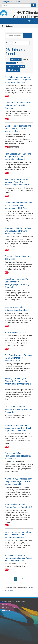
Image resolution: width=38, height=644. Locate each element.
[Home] (2, 26)
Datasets (10, 26)
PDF (7, 96)
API (32, 588)
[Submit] (33, 5)
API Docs (10, 590)
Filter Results (13, 70)
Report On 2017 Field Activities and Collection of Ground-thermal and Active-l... (19, 231)
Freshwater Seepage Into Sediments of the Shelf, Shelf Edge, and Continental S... (18, 428)
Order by (9, 43)
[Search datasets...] (14, 36)
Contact (18, 2)
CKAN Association (8, 607)
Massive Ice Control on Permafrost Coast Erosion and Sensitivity (18, 409)
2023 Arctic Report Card (15, 333)
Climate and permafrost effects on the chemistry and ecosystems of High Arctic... (18, 205)
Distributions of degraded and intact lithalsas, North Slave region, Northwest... (18, 129)
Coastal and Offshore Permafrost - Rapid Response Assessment (18, 456)
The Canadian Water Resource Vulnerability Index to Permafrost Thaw (19, 358)
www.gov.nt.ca (7, 2)
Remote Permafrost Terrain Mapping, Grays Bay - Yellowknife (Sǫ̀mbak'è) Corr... (18, 182)
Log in (29, 21)
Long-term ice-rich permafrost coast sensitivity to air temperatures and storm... (18, 535)
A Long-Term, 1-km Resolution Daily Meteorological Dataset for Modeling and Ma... (18, 481)
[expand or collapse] (35, 21)
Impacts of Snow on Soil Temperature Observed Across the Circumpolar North (18, 558)
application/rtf (14, 147)
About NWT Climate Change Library (14, 601)
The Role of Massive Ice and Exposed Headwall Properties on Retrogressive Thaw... (18, 80)
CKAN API (5, 604)
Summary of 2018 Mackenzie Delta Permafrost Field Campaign (18, 105)
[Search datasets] (19, 5)
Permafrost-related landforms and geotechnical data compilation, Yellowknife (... (18, 156)
